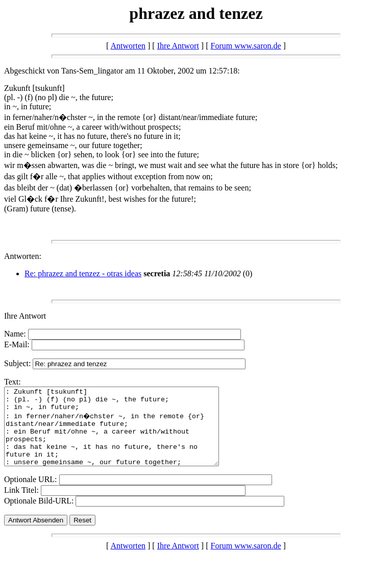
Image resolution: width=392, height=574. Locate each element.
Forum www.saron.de (246, 46)
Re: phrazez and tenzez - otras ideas (83, 273)
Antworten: (23, 256)
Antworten (128, 46)
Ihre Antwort (178, 46)
